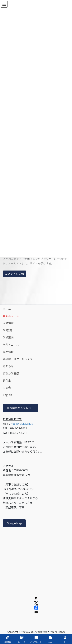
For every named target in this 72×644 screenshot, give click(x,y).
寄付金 (7, 380)
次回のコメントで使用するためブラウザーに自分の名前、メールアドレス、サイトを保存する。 (35, 261)
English (7, 395)
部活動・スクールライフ (18, 359)
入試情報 (8, 323)
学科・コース (11, 345)
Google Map (14, 523)
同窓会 (7, 388)
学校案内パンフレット (20, 408)
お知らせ (8, 366)
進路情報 (8, 352)
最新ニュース (11, 316)
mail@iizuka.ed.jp (22, 424)
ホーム (7, 309)
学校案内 (8, 337)
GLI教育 (8, 330)
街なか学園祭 (11, 373)
